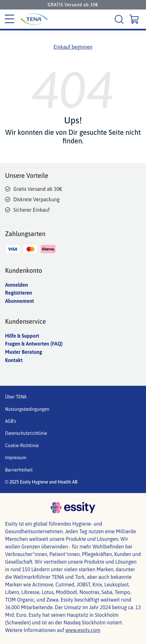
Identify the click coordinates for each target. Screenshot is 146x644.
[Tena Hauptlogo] (33, 19)
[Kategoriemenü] (10, 19)
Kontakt (14, 360)
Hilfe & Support (22, 336)
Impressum (16, 458)
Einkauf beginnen (73, 47)
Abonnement (19, 301)
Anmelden (16, 285)
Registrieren (19, 293)
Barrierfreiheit (19, 470)
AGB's (11, 421)
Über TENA (16, 397)
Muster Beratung (24, 352)
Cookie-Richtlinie (22, 446)
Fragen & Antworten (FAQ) (34, 344)
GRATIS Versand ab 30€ (73, 5)
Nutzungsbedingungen (27, 409)
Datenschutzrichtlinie (26, 433)
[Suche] (120, 19)
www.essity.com (83, 630)
